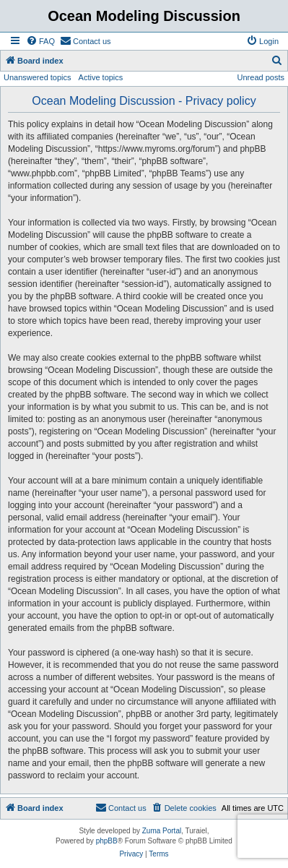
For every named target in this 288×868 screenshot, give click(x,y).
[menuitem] (40, 41)
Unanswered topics (38, 77)
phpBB (107, 841)
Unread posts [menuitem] (261, 77)
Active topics (101, 77)
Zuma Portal (162, 831)
